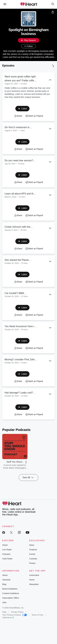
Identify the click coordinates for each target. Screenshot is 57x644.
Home (32, 580)
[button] (22, 109)
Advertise (6, 580)
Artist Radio (7, 559)
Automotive (34, 575)
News (32, 545)
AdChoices (8, 618)
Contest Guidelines (11, 593)
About (5, 575)
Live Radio (7, 550)
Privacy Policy (17, 612)
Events (32, 554)
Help (4, 612)
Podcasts (6, 554)
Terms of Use (37, 615)
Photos (32, 563)
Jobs (4, 602)
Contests (33, 559)
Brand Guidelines (10, 589)
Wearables (34, 584)
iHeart (5, 545)
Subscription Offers (11, 598)
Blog (4, 584)
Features (33, 550)
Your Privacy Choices (15, 615)
